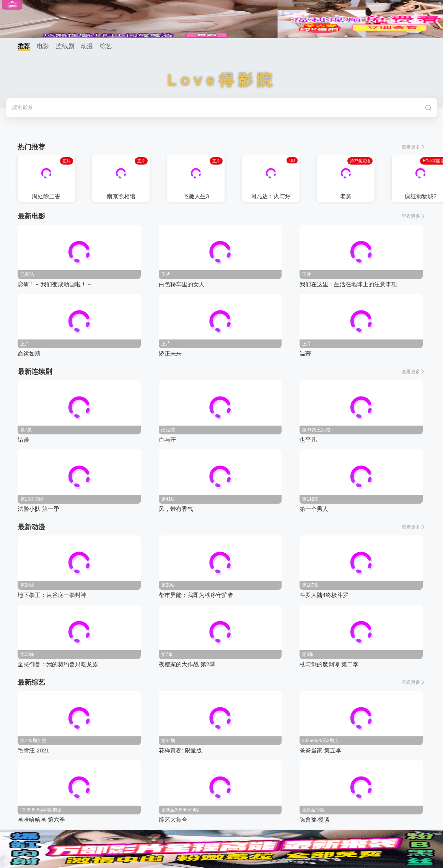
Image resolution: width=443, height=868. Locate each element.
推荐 (24, 46)
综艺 (106, 46)
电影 (43, 46)
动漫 (87, 46)
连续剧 (65, 46)
